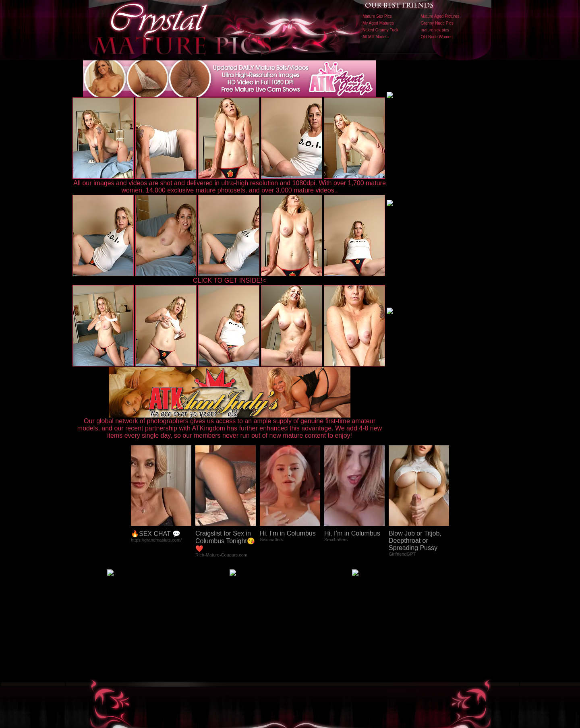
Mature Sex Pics (377, 16)
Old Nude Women (437, 37)
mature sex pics (435, 30)
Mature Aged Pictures (440, 16)
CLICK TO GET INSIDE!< (230, 280)
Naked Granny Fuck (380, 30)
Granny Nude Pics (437, 23)
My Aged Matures (378, 23)
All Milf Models (375, 37)
